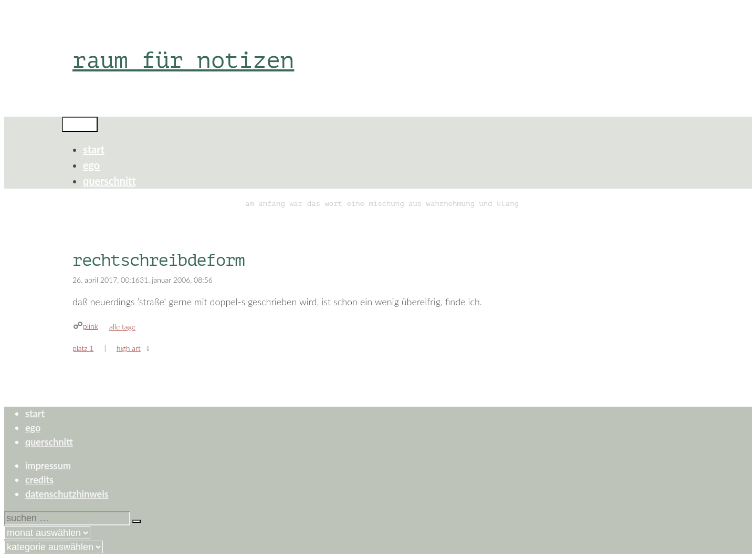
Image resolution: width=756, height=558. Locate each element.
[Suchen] (136, 521)
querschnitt (109, 181)
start (94, 149)
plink (90, 326)
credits (39, 480)
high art (129, 348)
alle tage (122, 327)
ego (91, 165)
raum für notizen (183, 60)
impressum (48, 466)
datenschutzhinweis (67, 494)
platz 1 (83, 348)
